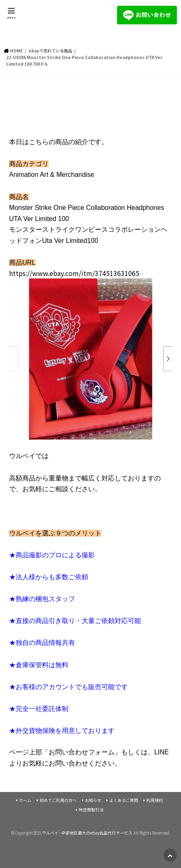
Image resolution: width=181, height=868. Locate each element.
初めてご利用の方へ (58, 800)
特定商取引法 (91, 810)
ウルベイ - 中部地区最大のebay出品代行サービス (87, 833)
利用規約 (155, 800)
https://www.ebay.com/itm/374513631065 (74, 273)
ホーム (25, 800)
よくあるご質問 (124, 800)
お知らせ (93, 800)
